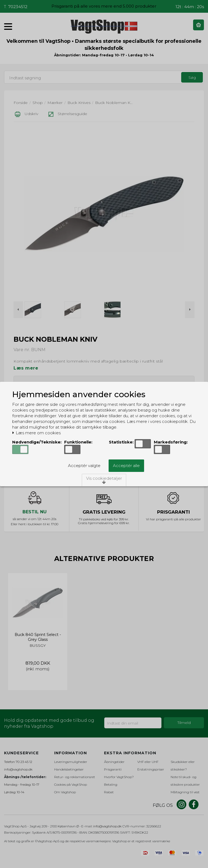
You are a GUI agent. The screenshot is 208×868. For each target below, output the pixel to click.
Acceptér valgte (84, 466)
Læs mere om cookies (36, 433)
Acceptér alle (126, 466)
